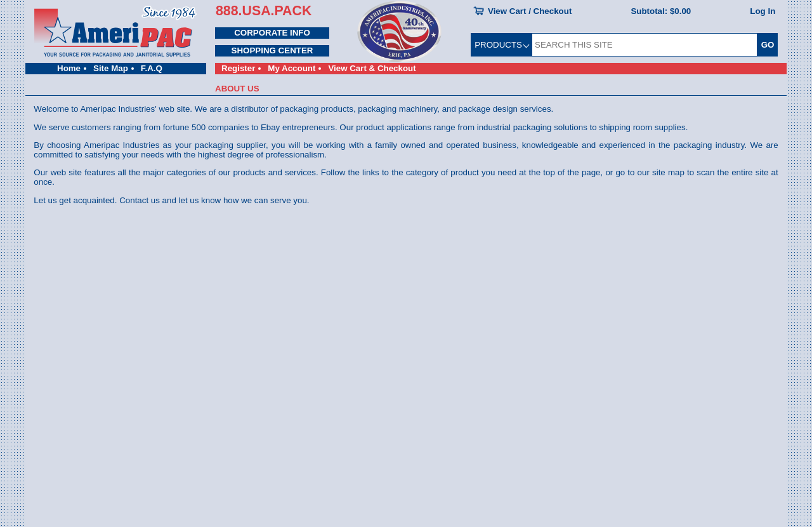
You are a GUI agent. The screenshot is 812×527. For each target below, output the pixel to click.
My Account (291, 68)
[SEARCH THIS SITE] (645, 45)
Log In (763, 11)
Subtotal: (661, 11)
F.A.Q (152, 68)
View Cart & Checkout (372, 68)
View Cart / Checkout (530, 11)
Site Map (111, 68)
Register (238, 68)
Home (69, 68)
